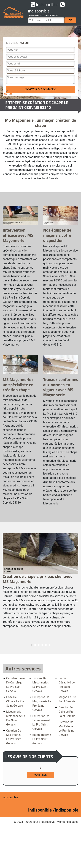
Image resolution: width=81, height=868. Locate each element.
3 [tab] (39, 645)
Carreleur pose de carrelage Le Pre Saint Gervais (16, 685)
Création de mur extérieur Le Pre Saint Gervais (67, 728)
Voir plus (40, 775)
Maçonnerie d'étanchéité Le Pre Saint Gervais (16, 718)
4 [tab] (42, 645)
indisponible (44, 4)
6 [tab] (49, 645)
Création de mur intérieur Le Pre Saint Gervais (14, 737)
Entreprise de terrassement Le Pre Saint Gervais (41, 722)
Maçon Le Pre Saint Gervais (67, 699)
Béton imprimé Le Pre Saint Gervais (42, 739)
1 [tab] (32, 645)
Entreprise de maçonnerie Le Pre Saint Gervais (42, 704)
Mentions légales (68, 822)
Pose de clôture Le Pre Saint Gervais (15, 701)
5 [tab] (46, 645)
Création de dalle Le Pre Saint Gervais (67, 712)
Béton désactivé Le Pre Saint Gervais (67, 685)
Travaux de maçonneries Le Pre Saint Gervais (40, 685)
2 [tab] (35, 645)
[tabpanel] (40, 582)
